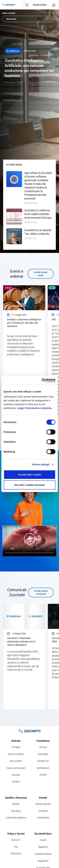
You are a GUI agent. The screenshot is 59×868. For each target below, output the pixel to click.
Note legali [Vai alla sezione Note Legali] (43, 754)
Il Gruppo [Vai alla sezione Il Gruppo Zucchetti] (16, 747)
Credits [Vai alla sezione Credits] (43, 775)
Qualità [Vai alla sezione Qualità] (16, 804)
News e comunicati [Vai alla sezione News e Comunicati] (16, 768)
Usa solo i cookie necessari (30, 485)
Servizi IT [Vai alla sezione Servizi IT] (16, 840)
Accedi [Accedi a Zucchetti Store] (43, 840)
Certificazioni (43, 768)
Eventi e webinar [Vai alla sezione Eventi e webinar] (16, 754)
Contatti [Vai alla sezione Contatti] (16, 775)
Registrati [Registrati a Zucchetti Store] (43, 847)
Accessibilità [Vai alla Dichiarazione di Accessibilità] (43, 818)
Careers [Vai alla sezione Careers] (16, 782)
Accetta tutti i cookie (29, 474)
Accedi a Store (40, 5)
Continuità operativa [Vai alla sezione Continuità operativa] (16, 818)
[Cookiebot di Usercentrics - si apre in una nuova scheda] (42, 380)
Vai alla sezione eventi (41, 274)
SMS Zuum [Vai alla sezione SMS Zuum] (16, 854)
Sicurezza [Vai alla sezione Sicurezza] (16, 811)
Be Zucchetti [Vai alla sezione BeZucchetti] (16, 761)
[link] (24, 360)
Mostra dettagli (41, 464)
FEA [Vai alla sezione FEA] (16, 847)
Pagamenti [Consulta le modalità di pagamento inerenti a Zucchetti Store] (43, 861)
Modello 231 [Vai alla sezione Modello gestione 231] (43, 761)
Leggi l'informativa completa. (35, 408)
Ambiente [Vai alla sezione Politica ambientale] (43, 811)
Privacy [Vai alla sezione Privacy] (43, 747)
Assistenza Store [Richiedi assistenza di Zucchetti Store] (43, 854)
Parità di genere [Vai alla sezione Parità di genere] (43, 804)
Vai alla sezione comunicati (41, 592)
